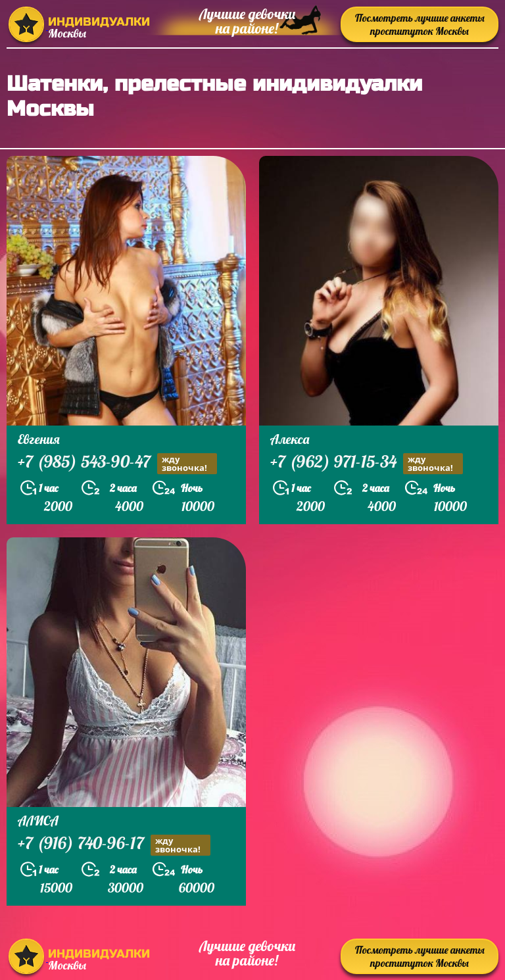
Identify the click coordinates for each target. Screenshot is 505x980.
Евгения (39, 439)
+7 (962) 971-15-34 (367, 463)
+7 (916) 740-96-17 (114, 845)
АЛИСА (38, 821)
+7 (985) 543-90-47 (117, 463)
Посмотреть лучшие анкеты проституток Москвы (420, 24)
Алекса (290, 439)
